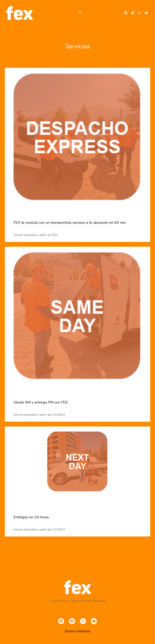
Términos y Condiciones (77, 631)
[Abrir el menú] (80, 13)
